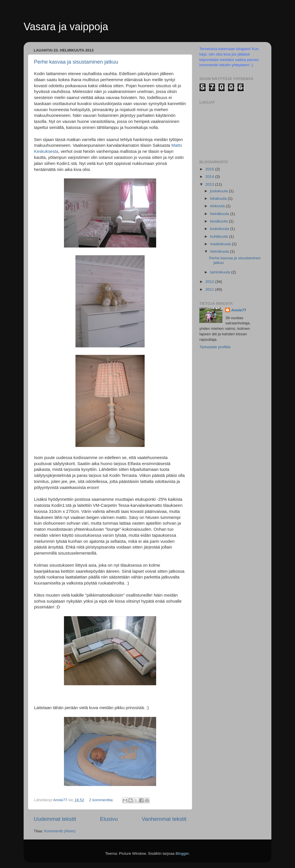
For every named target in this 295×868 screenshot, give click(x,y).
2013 (210, 184)
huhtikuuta (220, 236)
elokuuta (218, 206)
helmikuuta (220, 251)
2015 (210, 169)
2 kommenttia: (102, 800)
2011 (210, 289)
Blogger (182, 853)
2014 (210, 177)
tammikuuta (221, 272)
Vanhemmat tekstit (164, 819)
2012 (210, 282)
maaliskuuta (221, 244)
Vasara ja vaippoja (66, 27)
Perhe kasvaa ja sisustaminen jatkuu (76, 62)
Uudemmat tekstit (55, 819)
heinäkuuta (220, 214)
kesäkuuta (219, 221)
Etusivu (109, 819)
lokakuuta (219, 198)
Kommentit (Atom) (60, 831)
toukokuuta (220, 229)
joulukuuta (219, 191)
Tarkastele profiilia (215, 347)
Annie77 (239, 310)
